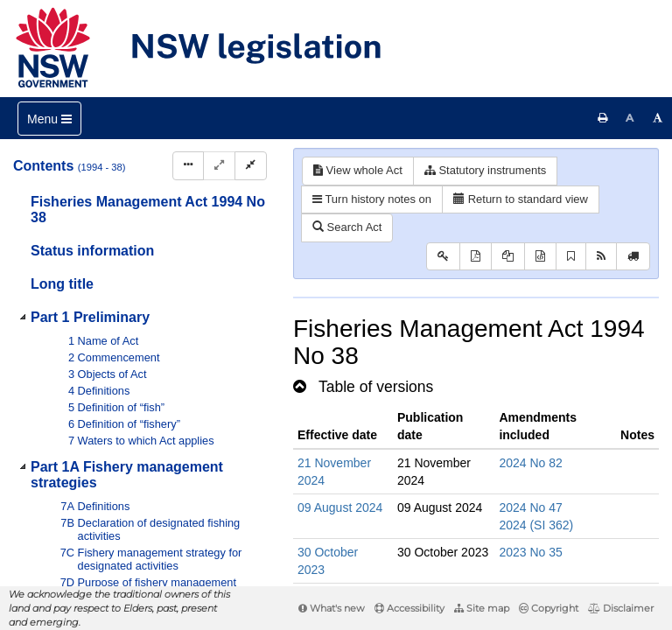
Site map (482, 608)
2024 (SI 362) (536, 525)
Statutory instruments (485, 170)
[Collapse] (251, 166)
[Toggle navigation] (49, 119)
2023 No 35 (530, 552)
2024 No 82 (530, 463)
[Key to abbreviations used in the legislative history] (443, 257)
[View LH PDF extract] (508, 257)
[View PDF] (476, 257)
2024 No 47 (530, 507)
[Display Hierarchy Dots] (188, 166)
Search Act (347, 227)
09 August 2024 (340, 507)
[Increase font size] (658, 118)
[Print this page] (603, 118)
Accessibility (409, 608)
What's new (332, 608)
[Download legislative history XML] (540, 257)
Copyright (549, 608)
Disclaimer (621, 608)
